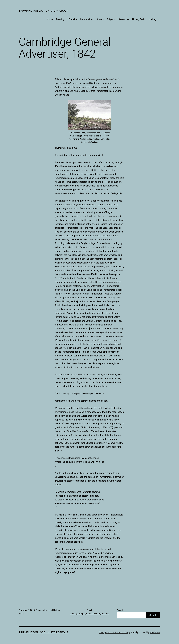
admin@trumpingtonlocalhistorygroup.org (89, 614)
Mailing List (154, 19)
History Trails (139, 19)
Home (50, 19)
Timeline (73, 19)
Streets (100, 19)
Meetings (61, 19)
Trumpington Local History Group (44, 11)
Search (120, 610)
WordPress (155, 632)
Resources (124, 19)
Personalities (87, 19)
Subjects (111, 19)
